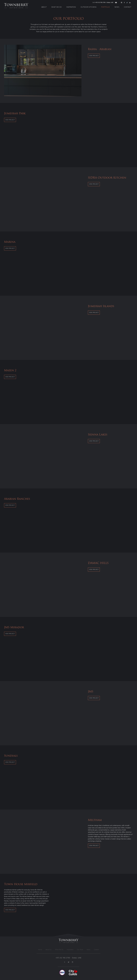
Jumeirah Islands (101, 306)
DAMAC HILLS (98, 563)
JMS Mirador (14, 627)
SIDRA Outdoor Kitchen (107, 178)
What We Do (57, 7)
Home (40, 950)
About (44, 7)
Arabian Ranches (17, 499)
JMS (91, 691)
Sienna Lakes (98, 434)
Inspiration (71, 7)
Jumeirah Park (15, 113)
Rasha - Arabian (100, 49)
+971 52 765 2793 (100, 2)
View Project (94, 56)
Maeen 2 (10, 370)
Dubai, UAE (110, 2)
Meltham (95, 820)
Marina (10, 242)
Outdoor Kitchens (89, 7)
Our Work (80, 950)
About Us (49, 950)
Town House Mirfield (21, 884)
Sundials (11, 756)
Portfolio (106, 7)
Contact (128, 7)
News (117, 7)
